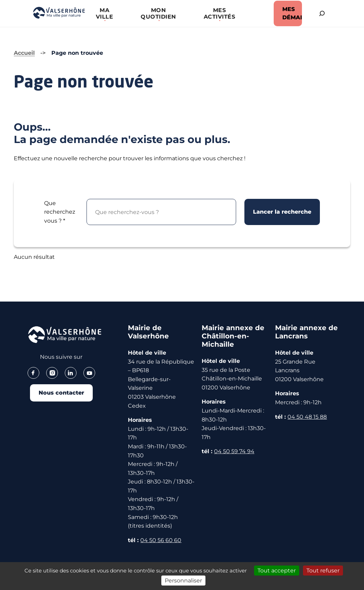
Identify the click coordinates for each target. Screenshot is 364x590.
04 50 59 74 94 (234, 451)
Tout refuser (323, 571)
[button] (104, 13)
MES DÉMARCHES (291, 13)
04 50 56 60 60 (161, 540)
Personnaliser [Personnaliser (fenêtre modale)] (183, 581)
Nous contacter (61, 393)
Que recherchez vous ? (60, 212)
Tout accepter (277, 571)
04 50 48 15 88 (307, 417)
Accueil (24, 53)
